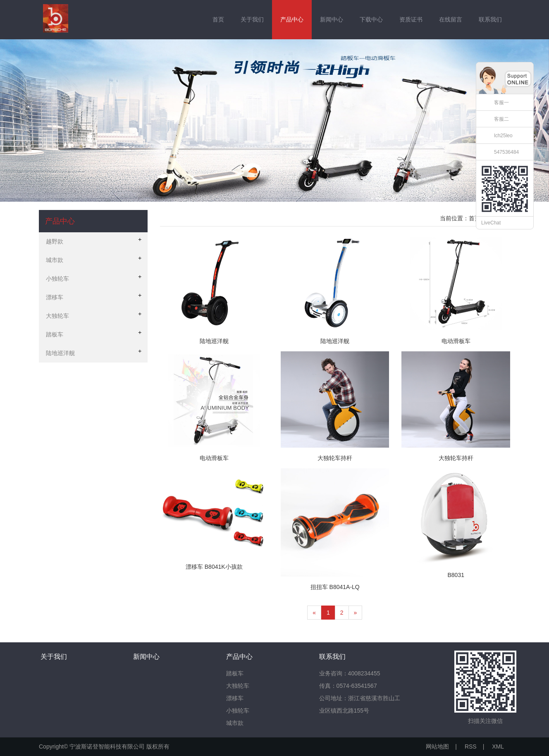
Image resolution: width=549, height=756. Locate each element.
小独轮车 (238, 711)
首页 (218, 19)
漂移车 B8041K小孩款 (214, 567)
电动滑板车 (456, 341)
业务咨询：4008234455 (350, 673)
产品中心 (292, 19)
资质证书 (411, 19)
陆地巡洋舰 (214, 341)
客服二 (501, 119)
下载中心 (371, 19)
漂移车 (235, 698)
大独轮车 (238, 686)
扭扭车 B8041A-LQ (335, 587)
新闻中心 (332, 19)
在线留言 (451, 19)
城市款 (235, 723)
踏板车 (235, 673)
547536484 (506, 152)
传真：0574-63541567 (348, 686)
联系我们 (490, 19)
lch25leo (503, 136)
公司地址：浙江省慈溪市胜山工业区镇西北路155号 (360, 704)
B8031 (456, 575)
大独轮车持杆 (335, 458)
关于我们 (252, 19)
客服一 (501, 103)
